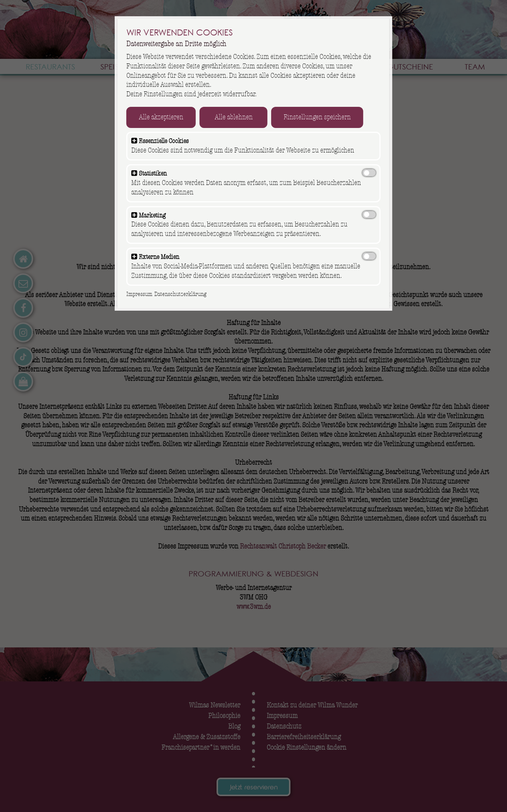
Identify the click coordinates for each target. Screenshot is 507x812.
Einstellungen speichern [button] (322, 118)
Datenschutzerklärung (184, 294)
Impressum (144, 294)
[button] (139, 142)
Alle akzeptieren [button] (166, 118)
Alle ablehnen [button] (238, 118)
